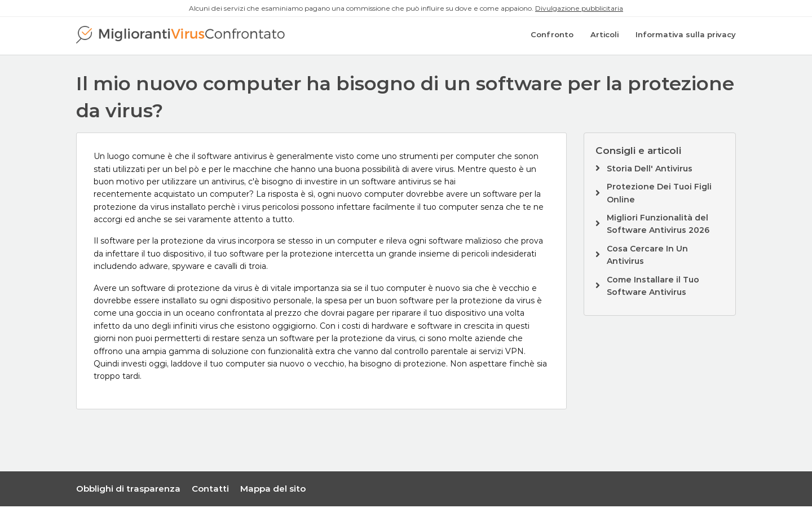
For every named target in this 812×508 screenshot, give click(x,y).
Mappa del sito (273, 490)
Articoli (604, 37)
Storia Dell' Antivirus (650, 170)
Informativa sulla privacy (686, 37)
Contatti (210, 490)
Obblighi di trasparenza (128, 490)
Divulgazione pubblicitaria (579, 8)
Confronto (552, 37)
